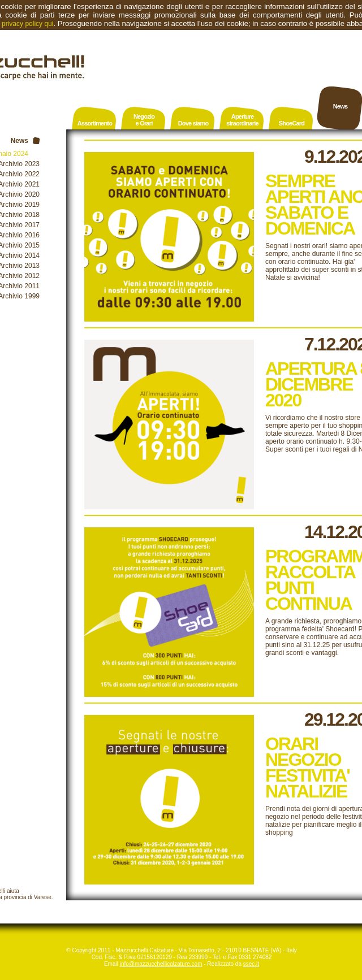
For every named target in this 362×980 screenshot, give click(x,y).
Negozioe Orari (144, 120)
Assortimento (95, 123)
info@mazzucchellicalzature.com (161, 964)
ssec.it (251, 964)
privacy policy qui (27, 24)
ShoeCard (292, 123)
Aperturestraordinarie (242, 120)
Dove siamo (193, 123)
